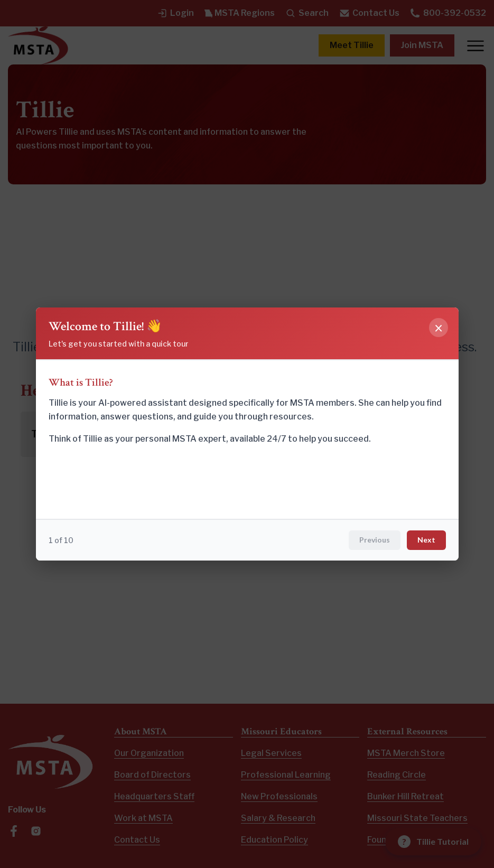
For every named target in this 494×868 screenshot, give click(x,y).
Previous (375, 540)
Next (426, 540)
